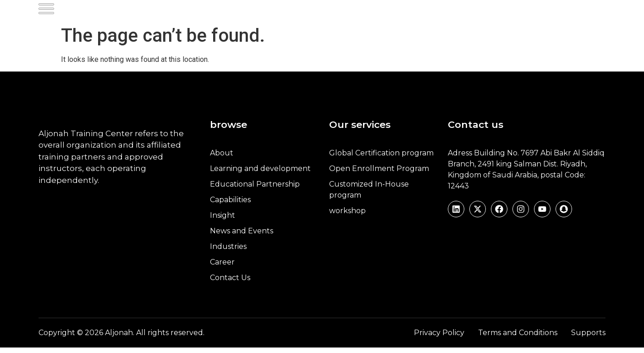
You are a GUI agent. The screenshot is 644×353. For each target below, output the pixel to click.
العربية (592, 13)
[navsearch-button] (566, 13)
